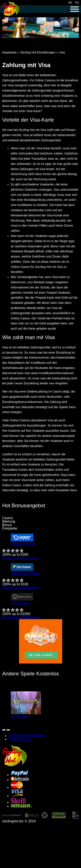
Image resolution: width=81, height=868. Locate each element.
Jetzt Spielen (30, 558)
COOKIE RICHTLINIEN (27, 736)
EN (77, 3)
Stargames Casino (25, 573)
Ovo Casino (20, 603)
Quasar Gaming (23, 544)
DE (70, 3)
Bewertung (10, 558)
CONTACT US (20, 739)
